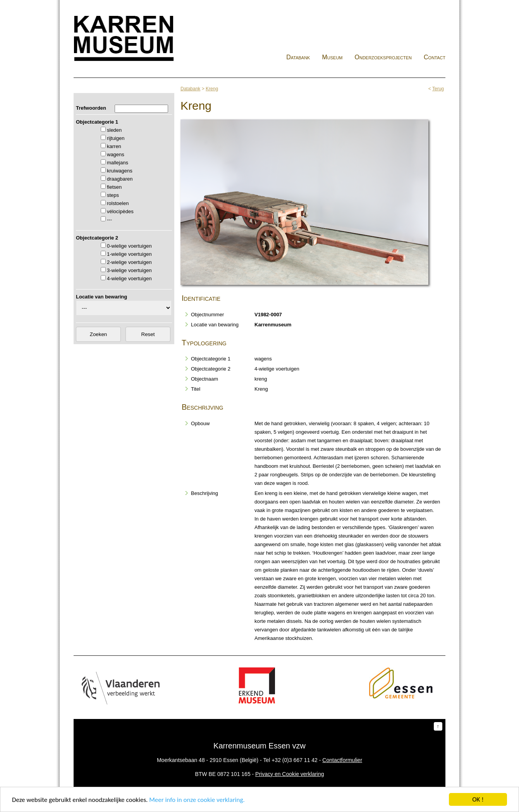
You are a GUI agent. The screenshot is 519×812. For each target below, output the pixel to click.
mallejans (118, 163)
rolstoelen (118, 203)
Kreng (212, 89)
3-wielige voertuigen (129, 270)
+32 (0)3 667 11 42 (295, 760)
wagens (116, 154)
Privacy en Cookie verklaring (290, 774)
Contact (435, 57)
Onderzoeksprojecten (383, 57)
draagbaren (120, 179)
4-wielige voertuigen (129, 278)
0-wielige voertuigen (129, 246)
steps (113, 195)
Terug (438, 89)
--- (109, 220)
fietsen (114, 187)
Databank (298, 57)
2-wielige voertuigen (129, 262)
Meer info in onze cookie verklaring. (197, 800)
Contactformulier (342, 760)
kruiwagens (120, 171)
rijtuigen (116, 138)
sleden (114, 130)
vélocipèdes (120, 211)
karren (114, 146)
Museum (332, 57)
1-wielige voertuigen (129, 254)
